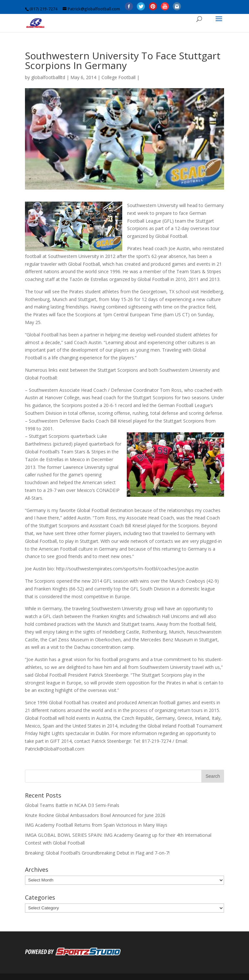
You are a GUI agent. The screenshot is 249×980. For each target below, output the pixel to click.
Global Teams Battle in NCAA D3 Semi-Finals (72, 805)
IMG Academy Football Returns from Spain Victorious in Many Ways (96, 825)
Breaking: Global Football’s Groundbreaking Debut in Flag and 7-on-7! (97, 853)
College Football (119, 77)
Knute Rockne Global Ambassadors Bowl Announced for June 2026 (95, 815)
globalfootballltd (48, 77)
